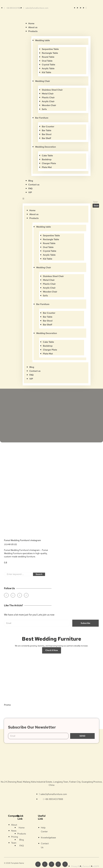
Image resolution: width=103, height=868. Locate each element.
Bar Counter (48, 127)
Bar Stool (47, 134)
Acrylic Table (48, 68)
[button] (57, 199)
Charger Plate (49, 163)
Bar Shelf (46, 138)
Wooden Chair (49, 105)
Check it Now (52, 650)
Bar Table (47, 130)
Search (39, 574)
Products (33, 31)
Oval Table (47, 61)
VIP (30, 192)
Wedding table (42, 40)
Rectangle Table (50, 53)
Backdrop (47, 159)
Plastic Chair (48, 97)
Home (31, 23)
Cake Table (47, 156)
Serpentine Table (50, 49)
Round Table (48, 57)
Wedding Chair (43, 81)
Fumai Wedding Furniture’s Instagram (22, 540)
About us (33, 27)
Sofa (44, 109)
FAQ (30, 188)
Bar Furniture (42, 118)
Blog (31, 181)
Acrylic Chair (48, 101)
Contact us (34, 185)
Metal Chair (48, 94)
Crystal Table (48, 65)
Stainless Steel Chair (52, 90)
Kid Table (46, 72)
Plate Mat (47, 167)
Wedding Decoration (45, 147)
